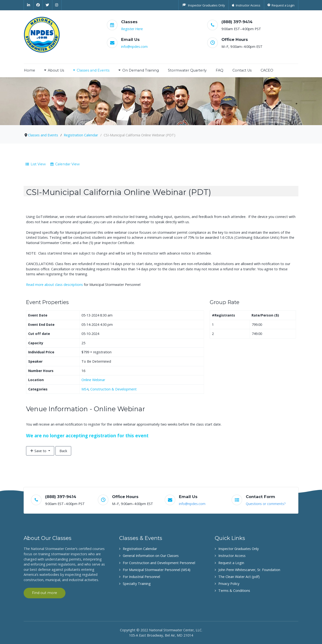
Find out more (45, 593)
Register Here (132, 29)
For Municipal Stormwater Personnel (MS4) (157, 570)
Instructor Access (232, 556)
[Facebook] (38, 5)
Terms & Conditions (234, 591)
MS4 (85, 389)
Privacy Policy (229, 584)
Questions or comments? (266, 504)
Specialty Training (137, 584)
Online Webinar (93, 380)
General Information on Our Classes (151, 556)
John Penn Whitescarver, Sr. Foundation (249, 570)
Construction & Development (113, 389)
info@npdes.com (134, 47)
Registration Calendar (140, 549)
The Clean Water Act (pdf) (239, 577)
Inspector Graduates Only (239, 549)
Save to (39, 451)
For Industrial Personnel (141, 577)
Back (63, 451)
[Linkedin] (29, 5)
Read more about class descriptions (54, 285)
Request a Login (231, 563)
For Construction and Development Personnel (159, 563)
